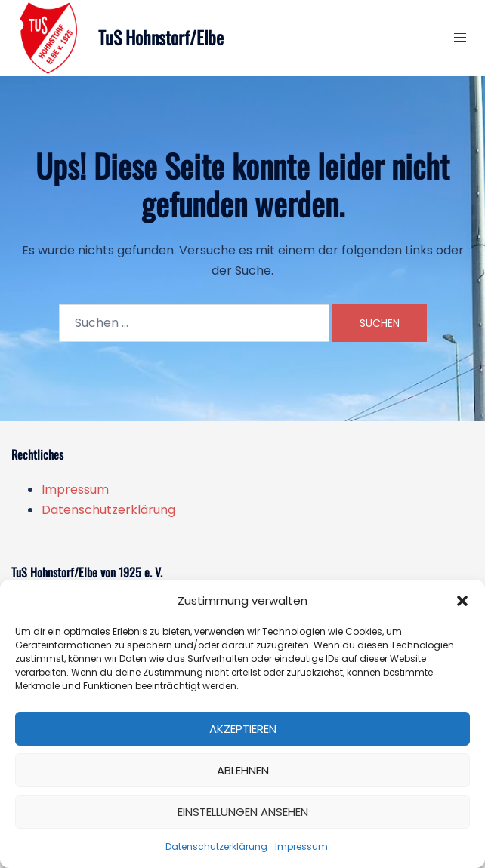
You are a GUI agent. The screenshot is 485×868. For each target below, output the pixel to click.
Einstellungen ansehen (243, 812)
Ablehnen (243, 770)
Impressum (301, 846)
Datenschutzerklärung (216, 846)
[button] (462, 601)
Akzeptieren (243, 729)
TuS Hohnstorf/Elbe (162, 38)
